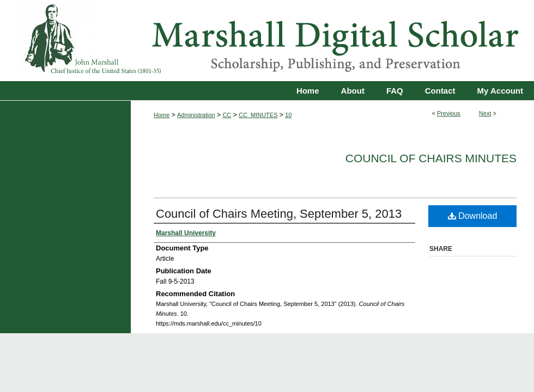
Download (473, 216)
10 (288, 115)
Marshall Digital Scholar (267, 41)
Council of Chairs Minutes (431, 158)
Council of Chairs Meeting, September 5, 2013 (279, 214)
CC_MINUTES (258, 115)
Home (162, 115)
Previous (449, 113)
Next (485, 113)
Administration (196, 115)
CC (227, 115)
